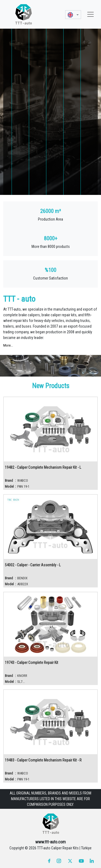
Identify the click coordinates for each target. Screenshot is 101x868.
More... (8, 345)
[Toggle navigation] (90, 14)
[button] (73, 14)
